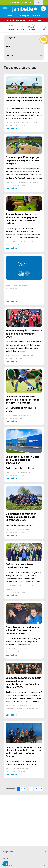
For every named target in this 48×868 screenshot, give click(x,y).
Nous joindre (7, 865)
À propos (24, 16)
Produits (11, 16)
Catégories (11, 38)
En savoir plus (34, 20)
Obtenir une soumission (20, 3)
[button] (45, 30)
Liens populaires (8, 852)
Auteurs (9, 46)
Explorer (5, 858)
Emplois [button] (37, 16)
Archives (10, 55)
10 (31, 789)
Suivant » (38, 789)
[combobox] (43, 9)
